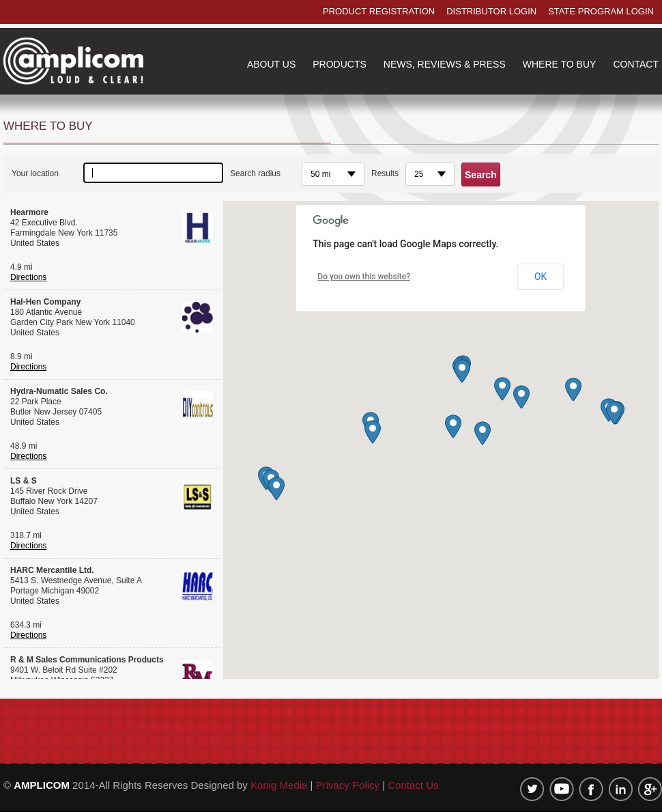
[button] (614, 413)
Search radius (255, 173)
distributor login (491, 11)
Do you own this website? (364, 277)
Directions (28, 277)
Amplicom (73, 61)
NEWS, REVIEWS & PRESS (445, 64)
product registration (379, 11)
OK (541, 277)
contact (636, 64)
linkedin (620, 789)
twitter (532, 789)
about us (271, 64)
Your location (35, 173)
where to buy (560, 64)
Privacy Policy (348, 785)
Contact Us (413, 785)
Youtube (562, 789)
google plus (650, 789)
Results (385, 173)
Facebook (591, 789)
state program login (601, 11)
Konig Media (280, 785)
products (340, 64)
